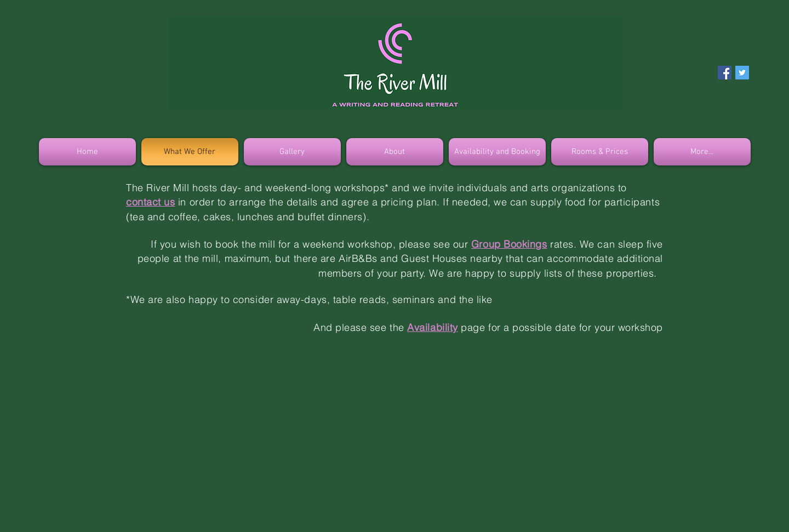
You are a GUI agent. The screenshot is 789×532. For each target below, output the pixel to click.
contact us (150, 202)
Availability (432, 327)
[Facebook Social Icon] (725, 73)
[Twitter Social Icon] (742, 73)
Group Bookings (509, 244)
